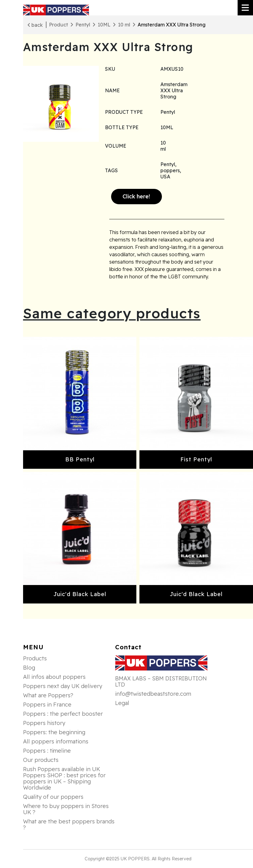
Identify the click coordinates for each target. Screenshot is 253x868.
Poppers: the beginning (54, 732)
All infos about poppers (54, 677)
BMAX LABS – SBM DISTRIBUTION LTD (161, 682)
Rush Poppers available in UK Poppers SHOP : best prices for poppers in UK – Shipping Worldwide (64, 778)
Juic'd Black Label (80, 594)
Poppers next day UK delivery (63, 686)
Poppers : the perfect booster (63, 714)
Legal (122, 703)
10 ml (124, 25)
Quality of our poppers (53, 797)
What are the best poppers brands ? (69, 825)
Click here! (136, 196)
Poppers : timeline (47, 751)
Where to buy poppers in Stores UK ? (66, 809)
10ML (104, 25)
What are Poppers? (48, 695)
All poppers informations (56, 742)
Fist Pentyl (196, 459)
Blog (29, 668)
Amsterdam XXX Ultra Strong (172, 25)
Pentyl (83, 25)
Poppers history (44, 723)
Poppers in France (47, 705)
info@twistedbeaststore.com (153, 694)
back (35, 25)
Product (58, 25)
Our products (41, 760)
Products (35, 659)
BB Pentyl (80, 459)
